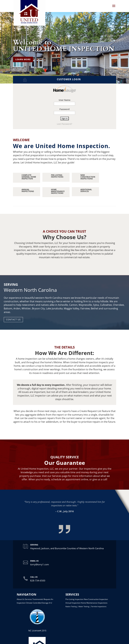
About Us (21, 599)
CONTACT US (13, 320)
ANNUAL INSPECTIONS (28, 190)
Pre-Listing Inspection (74, 599)
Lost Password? (64, 124)
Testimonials (38, 599)
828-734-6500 (38, 581)
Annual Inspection (73, 603)
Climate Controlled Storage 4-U (39, 603)
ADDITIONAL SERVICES (86, 190)
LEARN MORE (23, 59)
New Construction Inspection (96, 599)
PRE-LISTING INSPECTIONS (57, 176)
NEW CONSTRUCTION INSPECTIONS (88, 177)
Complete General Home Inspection (29, 177)
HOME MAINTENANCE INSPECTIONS (58, 191)
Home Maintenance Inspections (94, 603)
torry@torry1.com (40, 564)
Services (28, 599)
